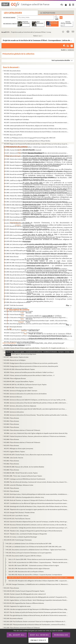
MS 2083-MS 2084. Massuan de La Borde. (24, 467)
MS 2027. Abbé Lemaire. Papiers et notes (16, 357)
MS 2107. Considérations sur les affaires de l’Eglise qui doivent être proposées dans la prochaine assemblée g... (36, 503)
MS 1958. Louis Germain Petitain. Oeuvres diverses (19, 186)
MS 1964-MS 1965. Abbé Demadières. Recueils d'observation (22, 205)
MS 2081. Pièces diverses (11, 461)
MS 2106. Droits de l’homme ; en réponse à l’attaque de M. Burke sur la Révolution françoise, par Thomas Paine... (36, 500)
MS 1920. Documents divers (12, 71)
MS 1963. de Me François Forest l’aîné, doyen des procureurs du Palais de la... (36, 202)
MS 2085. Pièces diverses (11, 470)
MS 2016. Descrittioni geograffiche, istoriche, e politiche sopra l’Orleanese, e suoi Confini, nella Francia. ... (36, 324)
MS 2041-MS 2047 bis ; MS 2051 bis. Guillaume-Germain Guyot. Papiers (25, 385)
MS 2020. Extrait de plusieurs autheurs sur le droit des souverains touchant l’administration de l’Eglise (35, 336)
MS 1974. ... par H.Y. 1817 (18, 232)
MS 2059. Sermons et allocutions (14, 412)
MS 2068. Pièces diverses (11, 439)
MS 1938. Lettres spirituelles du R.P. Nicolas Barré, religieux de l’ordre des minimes (29, 126)
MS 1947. (36, 153)
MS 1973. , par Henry (27, 229)
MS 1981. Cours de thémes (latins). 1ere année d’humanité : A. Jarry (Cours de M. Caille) (31, 247)
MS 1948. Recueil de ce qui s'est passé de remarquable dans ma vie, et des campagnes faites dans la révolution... (36, 156)
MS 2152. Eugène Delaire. (36, 600)
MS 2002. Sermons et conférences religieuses (18, 290)
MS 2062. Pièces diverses (11, 421)
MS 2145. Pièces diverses (11, 588)
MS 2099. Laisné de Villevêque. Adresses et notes (19, 485)
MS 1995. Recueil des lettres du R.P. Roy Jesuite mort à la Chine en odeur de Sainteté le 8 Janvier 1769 (35, 275)
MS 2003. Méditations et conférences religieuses (19, 293)
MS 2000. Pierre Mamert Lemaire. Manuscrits (18, 284)
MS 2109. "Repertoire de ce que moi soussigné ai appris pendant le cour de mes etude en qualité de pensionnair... (36, 509)
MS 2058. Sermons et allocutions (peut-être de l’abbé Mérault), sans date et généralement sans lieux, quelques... (35, 409)
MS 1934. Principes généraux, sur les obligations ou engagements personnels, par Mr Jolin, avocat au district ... (36, 113)
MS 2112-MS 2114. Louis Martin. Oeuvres (16, 516)
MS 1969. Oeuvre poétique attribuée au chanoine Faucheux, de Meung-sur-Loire (28, 217)
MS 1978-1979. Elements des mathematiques (18, 241)
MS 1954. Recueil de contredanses (14, 174)
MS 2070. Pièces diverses (11, 445)
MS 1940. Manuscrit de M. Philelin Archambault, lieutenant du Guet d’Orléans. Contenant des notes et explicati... (36, 132)
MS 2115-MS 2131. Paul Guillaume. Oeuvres (17, 519)
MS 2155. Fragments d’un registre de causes (17, 606)
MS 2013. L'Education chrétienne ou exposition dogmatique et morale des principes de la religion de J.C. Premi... (36, 317)
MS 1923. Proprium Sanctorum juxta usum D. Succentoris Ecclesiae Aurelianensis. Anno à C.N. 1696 (34, 80)
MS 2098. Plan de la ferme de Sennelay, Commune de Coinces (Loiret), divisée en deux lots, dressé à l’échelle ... (36, 482)
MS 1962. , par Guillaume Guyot (29, 199)
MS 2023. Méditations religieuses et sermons (17, 345)
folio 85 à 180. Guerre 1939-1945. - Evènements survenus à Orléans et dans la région (34, 565)
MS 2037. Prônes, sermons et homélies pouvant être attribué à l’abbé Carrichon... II (29, 375)
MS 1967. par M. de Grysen (21, 211)
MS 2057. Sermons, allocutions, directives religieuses (20, 406)
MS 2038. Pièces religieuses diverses (15, 378)
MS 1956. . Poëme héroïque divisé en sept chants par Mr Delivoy (32, 180)
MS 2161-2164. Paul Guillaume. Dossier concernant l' (35, 621)
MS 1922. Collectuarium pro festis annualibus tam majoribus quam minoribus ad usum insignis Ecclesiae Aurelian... (36, 77)
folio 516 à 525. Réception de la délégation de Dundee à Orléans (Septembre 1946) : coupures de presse (39, 581)
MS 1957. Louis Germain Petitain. (23, 183)
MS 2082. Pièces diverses (11, 464)
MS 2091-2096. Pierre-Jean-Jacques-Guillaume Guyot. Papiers (23, 476)
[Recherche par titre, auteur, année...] (36, 17)
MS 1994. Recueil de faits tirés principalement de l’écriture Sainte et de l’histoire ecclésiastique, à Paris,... (36, 272)
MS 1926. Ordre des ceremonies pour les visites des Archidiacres (23, 89)
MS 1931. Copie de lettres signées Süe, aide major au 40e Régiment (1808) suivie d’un (36, 104)
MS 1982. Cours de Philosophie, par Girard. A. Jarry (19, 250)
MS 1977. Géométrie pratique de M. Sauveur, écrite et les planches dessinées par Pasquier (31, 238)
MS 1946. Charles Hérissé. (23, 150)
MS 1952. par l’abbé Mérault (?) (27, 168)
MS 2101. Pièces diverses (11, 491)
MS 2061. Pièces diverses (11, 418)
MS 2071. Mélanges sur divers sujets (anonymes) (19, 448)
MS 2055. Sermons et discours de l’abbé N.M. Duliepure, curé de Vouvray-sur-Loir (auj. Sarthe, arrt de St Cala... (35, 400)
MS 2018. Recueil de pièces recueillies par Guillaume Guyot (22, 330)
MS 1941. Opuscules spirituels (13, 135)
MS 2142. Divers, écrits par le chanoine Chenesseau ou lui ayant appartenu (29, 553)
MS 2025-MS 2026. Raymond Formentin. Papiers (19, 351)
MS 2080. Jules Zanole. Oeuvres (14, 458)
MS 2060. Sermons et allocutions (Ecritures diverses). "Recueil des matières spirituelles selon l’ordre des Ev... (36, 415)
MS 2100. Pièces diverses (11, 488)
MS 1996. (36, 278)
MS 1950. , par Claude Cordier (24, 162)
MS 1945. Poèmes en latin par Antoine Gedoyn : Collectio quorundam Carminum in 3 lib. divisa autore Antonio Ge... (36, 147)
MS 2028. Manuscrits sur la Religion (15, 360)
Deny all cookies (39, 635)
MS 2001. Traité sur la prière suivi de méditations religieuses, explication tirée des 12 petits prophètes (35, 287)
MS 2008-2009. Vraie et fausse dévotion (16, 308)
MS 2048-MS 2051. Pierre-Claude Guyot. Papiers (18, 388)
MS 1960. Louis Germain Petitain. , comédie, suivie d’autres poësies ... (36, 193)
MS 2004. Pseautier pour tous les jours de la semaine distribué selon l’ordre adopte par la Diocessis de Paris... (36, 296)
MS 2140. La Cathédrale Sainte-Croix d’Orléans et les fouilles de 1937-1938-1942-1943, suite (34, 547)
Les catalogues (13, 13)
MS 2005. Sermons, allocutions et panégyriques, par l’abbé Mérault (24, 299)
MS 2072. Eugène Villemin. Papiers (14, 452)
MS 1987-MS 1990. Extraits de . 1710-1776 (32, 263)
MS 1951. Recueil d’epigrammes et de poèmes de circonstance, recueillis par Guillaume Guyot (32, 165)
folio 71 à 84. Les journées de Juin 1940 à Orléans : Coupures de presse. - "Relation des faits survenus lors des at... (39, 562)
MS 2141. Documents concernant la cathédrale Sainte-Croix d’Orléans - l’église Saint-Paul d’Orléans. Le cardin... (37, 550)
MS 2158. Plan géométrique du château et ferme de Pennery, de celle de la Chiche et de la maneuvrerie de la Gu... (36, 615)
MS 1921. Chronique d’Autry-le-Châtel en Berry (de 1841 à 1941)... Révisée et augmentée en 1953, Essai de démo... (36, 74)
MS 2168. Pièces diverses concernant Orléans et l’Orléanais (22, 628)
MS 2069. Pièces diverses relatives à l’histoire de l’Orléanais (22, 442)
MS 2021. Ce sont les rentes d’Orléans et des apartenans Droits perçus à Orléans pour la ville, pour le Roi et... (36, 339)
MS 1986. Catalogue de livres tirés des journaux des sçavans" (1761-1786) (26, 260)
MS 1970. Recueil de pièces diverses (15, 220)
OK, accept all (17, 635)
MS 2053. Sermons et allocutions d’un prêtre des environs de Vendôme (25, 394)
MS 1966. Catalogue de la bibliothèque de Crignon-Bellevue (22, 208)
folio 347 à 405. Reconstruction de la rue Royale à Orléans (26, 572)
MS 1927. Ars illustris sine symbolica (15, 92)
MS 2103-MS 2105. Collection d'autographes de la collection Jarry (24, 497)
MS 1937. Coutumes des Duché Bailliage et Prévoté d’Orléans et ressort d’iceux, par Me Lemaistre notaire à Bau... (36, 123)
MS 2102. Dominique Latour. (36, 494)
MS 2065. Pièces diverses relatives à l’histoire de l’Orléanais (22, 430)
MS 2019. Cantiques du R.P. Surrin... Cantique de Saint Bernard (23, 333)
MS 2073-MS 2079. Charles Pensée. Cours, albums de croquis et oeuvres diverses (28, 455)
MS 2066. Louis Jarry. (36, 433)
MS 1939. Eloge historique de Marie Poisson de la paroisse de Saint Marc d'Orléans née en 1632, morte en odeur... (36, 129)
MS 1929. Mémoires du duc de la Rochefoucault (18, 98)
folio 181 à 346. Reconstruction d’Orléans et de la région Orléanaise (29, 568)
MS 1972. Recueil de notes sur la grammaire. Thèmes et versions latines (26, 226)
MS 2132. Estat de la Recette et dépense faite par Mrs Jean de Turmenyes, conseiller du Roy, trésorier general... (36, 522)
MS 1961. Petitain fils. (24, 196)
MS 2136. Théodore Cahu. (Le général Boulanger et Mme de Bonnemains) (33, 531)
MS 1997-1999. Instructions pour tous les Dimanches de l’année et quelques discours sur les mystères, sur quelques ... (36, 281)
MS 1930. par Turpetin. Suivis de (36, 101)
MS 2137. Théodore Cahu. (26, 534)
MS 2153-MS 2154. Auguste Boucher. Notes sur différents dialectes (24, 603)
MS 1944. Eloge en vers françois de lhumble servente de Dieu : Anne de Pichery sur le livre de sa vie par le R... (36, 144)
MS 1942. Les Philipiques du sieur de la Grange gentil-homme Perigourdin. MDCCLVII (30, 138)
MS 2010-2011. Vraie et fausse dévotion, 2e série (18, 311)
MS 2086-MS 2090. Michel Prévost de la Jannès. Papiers (21, 473)
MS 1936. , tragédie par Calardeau (16, 119)
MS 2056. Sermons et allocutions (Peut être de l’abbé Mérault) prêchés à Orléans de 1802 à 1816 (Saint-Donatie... (36, 403)
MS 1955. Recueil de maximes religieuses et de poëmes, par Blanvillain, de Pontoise (29, 177)
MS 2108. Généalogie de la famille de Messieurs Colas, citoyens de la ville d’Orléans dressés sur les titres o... (36, 506)
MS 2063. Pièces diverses (11, 424)
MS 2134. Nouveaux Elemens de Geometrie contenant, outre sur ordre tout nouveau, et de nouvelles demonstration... (36, 525)
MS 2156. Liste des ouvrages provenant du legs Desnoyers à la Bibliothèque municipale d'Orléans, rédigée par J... (36, 609)
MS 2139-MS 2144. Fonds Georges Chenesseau (18, 540)
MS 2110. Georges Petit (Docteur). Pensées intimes (19, 512)
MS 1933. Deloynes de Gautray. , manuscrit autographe (35, 110)
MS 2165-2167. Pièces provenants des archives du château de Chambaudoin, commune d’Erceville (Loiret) (35, 624)
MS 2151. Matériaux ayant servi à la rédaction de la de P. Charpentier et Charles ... (36, 597)
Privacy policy (38, 640)
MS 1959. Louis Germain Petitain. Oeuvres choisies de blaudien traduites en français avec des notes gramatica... (36, 190)
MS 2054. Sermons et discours (13, 397)
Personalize (61, 635)
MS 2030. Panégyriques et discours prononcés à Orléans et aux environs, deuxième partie (31, 366)
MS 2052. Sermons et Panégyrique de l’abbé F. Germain (21, 391)
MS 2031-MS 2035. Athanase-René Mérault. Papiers (19, 369)
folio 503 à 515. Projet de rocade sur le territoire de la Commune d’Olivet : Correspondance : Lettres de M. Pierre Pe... (39, 578)
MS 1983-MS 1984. (36, 254)
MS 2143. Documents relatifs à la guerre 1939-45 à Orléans (24, 556)
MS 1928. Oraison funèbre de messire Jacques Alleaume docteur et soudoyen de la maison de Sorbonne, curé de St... (36, 95)
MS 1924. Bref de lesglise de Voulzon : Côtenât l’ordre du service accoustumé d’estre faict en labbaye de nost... (36, 83)
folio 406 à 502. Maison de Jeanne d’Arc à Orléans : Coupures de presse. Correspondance (35, 575)
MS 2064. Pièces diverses (11, 427)
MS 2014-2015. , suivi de (36, 321)
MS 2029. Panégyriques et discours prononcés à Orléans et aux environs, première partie (31, 363)
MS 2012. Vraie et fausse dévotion (14, 314)
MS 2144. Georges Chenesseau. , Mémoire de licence (38, 584)
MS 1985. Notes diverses (11, 257)
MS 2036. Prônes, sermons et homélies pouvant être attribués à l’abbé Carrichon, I (29, 372)
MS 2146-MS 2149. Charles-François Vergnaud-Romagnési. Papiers (24, 591)
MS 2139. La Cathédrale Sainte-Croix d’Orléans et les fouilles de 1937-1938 (29, 544)
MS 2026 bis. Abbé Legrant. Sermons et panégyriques (20, 354)
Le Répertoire (48, 13)
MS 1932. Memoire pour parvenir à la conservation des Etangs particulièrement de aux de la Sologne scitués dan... (36, 107)
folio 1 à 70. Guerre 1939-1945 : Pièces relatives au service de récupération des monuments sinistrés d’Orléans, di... (39, 559)
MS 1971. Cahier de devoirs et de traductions (18, 223)
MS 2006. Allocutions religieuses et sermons (17, 302)
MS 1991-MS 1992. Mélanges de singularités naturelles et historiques (25, 266)
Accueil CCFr (5, 32)
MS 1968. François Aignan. (23, 214)
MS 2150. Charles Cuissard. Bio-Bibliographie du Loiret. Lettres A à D (25, 594)
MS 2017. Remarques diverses (13, 327)
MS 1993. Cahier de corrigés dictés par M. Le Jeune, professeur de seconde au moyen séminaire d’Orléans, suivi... (36, 269)
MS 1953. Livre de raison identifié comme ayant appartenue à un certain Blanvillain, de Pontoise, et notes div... (36, 171)
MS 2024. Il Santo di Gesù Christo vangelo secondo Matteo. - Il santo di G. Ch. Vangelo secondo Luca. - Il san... (36, 348)
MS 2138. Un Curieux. (20, 537)
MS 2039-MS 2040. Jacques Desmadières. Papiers (19, 381)
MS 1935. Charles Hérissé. (36, 116)
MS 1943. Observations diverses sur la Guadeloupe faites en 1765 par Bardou (27, 141)
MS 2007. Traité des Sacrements (14, 305)
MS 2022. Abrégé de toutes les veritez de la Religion (19, 342)
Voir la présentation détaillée (61, 60)
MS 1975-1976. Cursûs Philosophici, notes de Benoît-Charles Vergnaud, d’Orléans (29, 235)
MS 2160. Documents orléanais (13, 618)
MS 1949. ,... (36, 159)
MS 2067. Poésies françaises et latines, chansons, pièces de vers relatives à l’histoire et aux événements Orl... (35, 436)
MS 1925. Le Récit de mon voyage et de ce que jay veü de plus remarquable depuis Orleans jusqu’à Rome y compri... (36, 86)
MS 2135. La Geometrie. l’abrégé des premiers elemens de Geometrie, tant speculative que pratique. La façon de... (36, 528)
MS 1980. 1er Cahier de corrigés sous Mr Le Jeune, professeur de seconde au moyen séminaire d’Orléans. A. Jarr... (36, 244)
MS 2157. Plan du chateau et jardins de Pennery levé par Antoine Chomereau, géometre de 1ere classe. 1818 (36, 612)
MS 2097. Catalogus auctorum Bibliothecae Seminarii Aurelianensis (25, 479)
